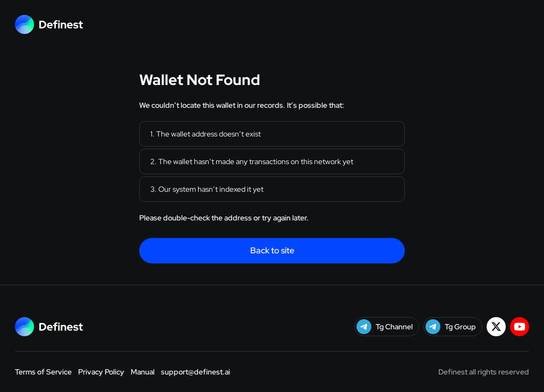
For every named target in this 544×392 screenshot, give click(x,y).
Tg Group (451, 327)
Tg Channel (385, 327)
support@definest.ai (195, 372)
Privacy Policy (101, 372)
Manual (143, 372)
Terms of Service (43, 372)
